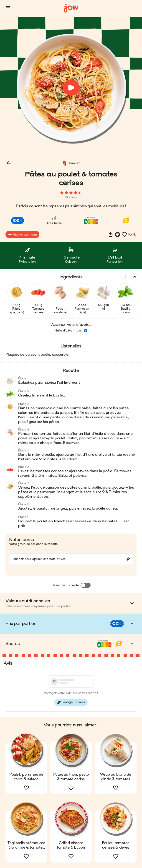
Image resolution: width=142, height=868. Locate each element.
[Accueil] (71, 8)
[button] (8, 8)
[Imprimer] (117, 234)
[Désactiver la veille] (86, 585)
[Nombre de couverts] (130, 277)
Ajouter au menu (22, 234)
